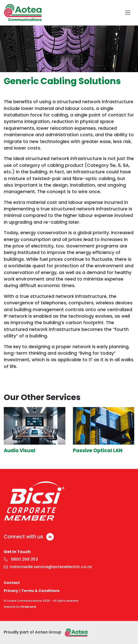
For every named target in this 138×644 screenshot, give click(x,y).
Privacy (11, 591)
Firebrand (28, 607)
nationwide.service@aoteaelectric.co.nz (48, 567)
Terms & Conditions (40, 591)
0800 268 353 (21, 559)
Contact (12, 583)
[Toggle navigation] (128, 13)
